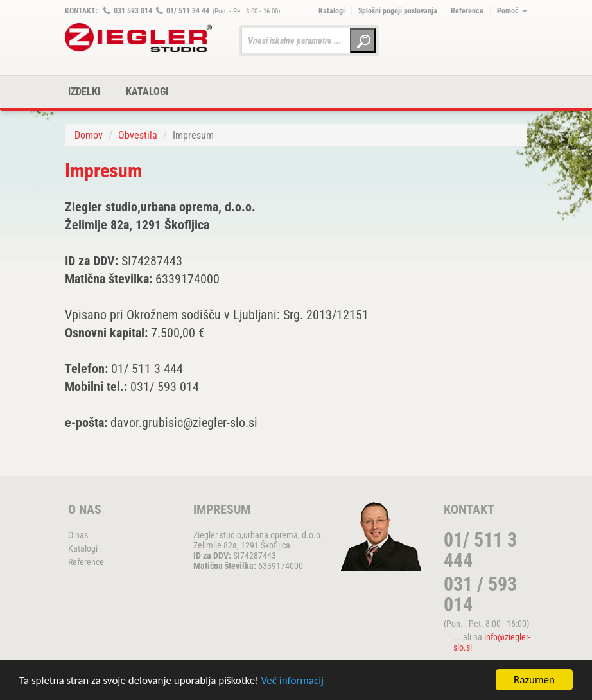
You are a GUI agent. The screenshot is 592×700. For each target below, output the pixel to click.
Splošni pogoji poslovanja (398, 11)
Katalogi (332, 11)
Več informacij (293, 680)
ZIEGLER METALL (139, 38)
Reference (467, 11)
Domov (89, 135)
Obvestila (138, 135)
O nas (78, 535)
